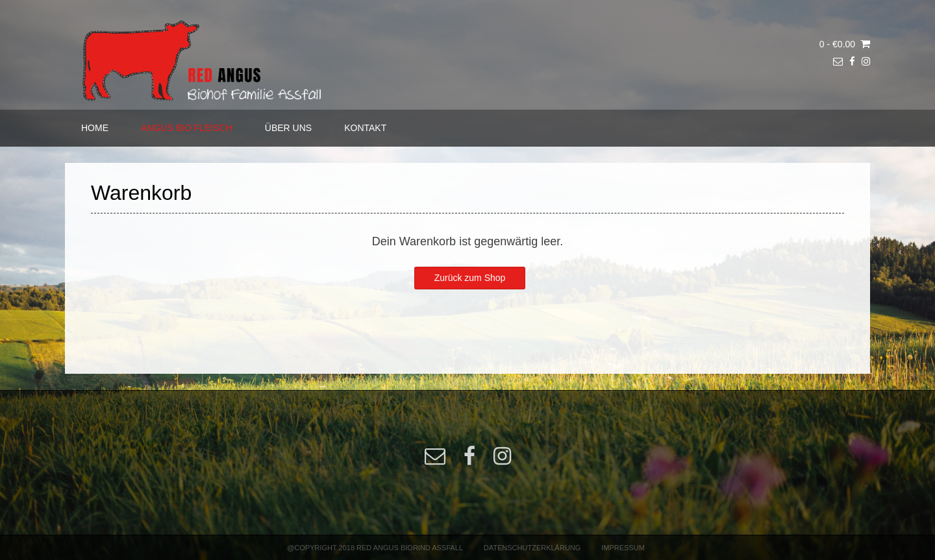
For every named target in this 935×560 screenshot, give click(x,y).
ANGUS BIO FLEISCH (187, 128)
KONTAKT (365, 128)
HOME (95, 128)
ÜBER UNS (288, 128)
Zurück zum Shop (470, 278)
